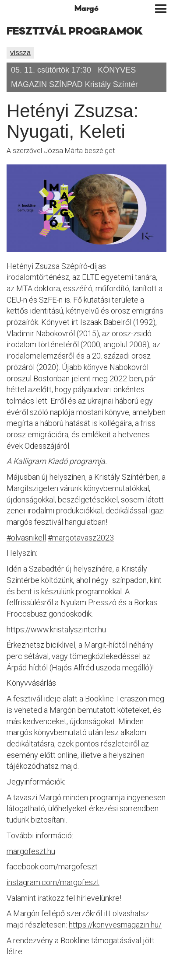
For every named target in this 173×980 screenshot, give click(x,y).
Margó (86, 9)
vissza (20, 53)
